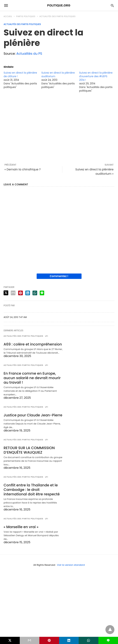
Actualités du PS (29, 54)
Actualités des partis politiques (58, 16)
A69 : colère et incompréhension (33, 344)
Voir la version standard (71, 565)
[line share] (42, 293)
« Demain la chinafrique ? (23, 169)
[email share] (13, 293)
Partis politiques (26, 16)
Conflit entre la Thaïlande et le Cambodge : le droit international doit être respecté (32, 490)
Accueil (8, 16)
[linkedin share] (28, 293)
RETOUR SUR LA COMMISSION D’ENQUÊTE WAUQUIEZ (29, 450)
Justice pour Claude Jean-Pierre (33, 415)
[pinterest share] (20, 293)
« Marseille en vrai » (21, 527)
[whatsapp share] (35, 293)
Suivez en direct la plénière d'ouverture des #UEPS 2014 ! (96, 76)
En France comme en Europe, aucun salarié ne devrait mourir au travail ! (32, 378)
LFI (47, 336)
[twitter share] (6, 293)
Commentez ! (59, 276)
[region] (59, 128)
